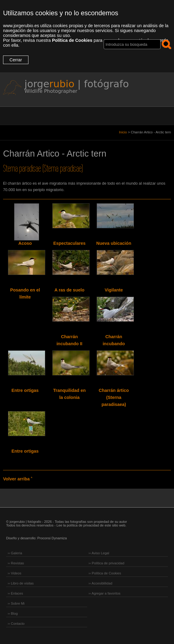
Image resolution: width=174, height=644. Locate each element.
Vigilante (114, 290)
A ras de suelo (69, 290)
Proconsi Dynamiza (52, 538)
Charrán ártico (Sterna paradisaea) (114, 397)
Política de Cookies (72, 40)
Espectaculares (69, 243)
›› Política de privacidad (107, 563)
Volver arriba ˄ (18, 479)
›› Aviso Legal (99, 553)
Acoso (25, 243)
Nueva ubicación (114, 243)
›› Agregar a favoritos (105, 593)
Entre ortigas (25, 390)
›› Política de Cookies (105, 573)
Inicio (123, 132)
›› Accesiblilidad (101, 583)
